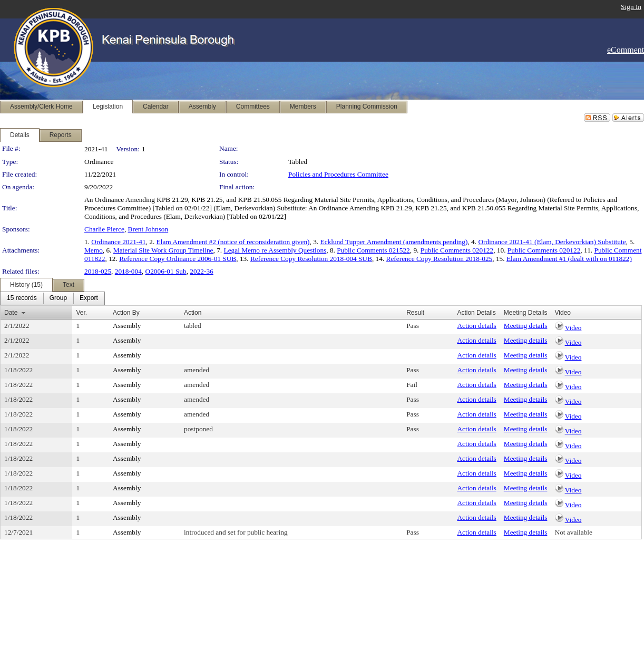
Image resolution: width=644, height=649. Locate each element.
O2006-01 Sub (166, 271)
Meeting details (526, 326)
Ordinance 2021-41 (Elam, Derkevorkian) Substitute (552, 242)
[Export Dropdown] (89, 298)
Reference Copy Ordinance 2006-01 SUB (178, 259)
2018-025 (98, 271)
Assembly (127, 326)
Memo (94, 250)
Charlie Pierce (104, 229)
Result (415, 313)
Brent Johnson (148, 229)
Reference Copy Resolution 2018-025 (440, 259)
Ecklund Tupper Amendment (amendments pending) (394, 242)
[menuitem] (22, 298)
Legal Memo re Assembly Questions (275, 250)
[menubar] (52, 298)
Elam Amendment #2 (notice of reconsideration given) (233, 242)
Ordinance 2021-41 (118, 242)
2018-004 (128, 271)
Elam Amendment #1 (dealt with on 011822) (569, 259)
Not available (574, 532)
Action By (126, 313)
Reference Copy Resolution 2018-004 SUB (311, 259)
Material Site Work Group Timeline (163, 250)
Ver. (81, 313)
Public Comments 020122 (457, 250)
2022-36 (201, 271)
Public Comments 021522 (373, 250)
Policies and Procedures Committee (338, 174)
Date (11, 313)
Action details (476, 326)
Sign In (631, 7)
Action (193, 313)
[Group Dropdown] (58, 298)
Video (573, 328)
